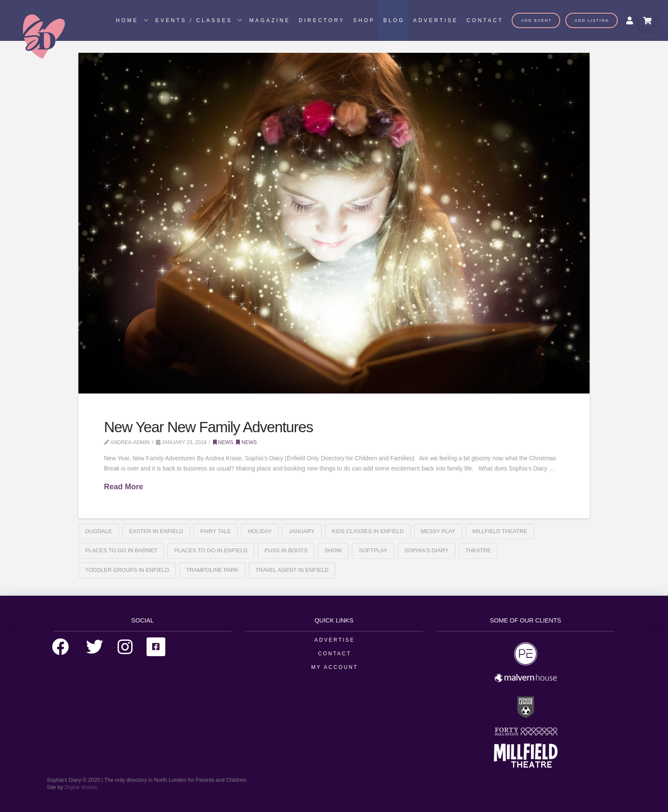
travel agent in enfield (292, 570)
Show (333, 550)
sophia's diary (426, 550)
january (302, 531)
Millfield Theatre (500, 531)
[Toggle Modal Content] (647, 20)
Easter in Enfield (156, 531)
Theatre (478, 550)
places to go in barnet (121, 550)
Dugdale (99, 531)
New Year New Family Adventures (208, 427)
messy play (438, 531)
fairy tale (216, 531)
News (223, 442)
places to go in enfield (211, 550)
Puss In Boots (286, 550)
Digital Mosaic (81, 787)
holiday (260, 531)
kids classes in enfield (368, 531)
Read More (124, 487)
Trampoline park (212, 570)
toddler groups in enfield (127, 570)
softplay (373, 550)
